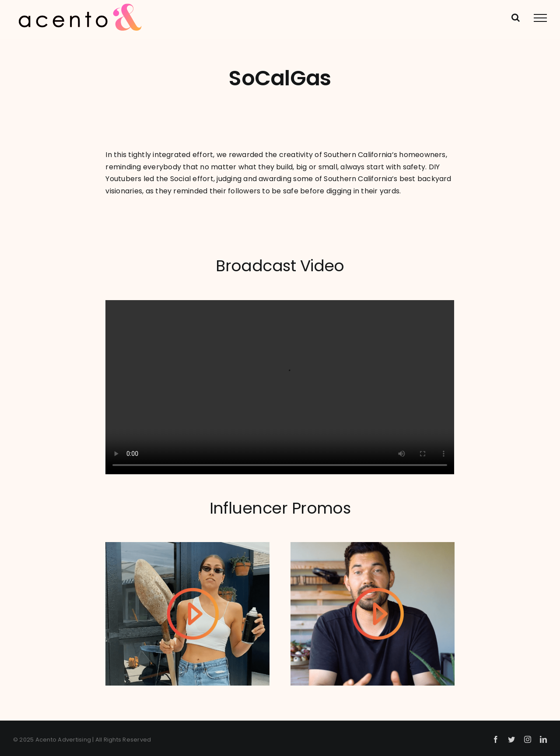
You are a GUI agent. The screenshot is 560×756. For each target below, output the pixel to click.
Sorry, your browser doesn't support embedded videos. (280, 387)
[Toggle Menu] (540, 18)
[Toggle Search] (516, 17)
